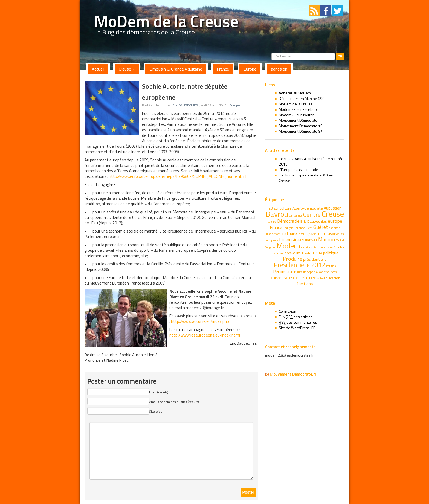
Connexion (288, 311)
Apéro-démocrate (308, 208)
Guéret (321, 227)
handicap (334, 228)
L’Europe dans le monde (298, 170)
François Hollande (294, 228)
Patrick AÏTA (313, 253)
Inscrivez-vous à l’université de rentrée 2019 (311, 161)
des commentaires (298, 322)
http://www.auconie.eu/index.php (200, 321)
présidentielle (315, 259)
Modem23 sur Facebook (299, 109)
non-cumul (294, 253)
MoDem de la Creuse (166, 21)
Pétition (331, 266)
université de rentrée (293, 277)
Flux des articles (296, 317)
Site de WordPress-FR (297, 328)
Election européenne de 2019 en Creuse (306, 178)
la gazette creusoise (322, 234)
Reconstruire (285, 271)
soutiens (331, 272)
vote (320, 278)
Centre (312, 215)
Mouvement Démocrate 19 (301, 126)
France (223, 69)
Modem (288, 246)
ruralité (302, 272)
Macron (327, 239)
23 (271, 208)
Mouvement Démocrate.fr (293, 374)
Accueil (98, 69)
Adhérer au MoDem (295, 93)
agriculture (283, 208)
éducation (332, 278)
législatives (308, 240)
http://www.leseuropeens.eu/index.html (205, 335)
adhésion (279, 69)
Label (301, 234)
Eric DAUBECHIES (185, 105)
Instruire (289, 233)
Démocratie (288, 221)
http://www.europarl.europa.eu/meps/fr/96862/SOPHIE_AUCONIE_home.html (178, 176)
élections (305, 284)
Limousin (288, 240)
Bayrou (277, 214)
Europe (250, 69)
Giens (309, 228)
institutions (273, 234)
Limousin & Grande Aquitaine (176, 69)
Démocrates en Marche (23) (302, 98)
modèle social (309, 247)
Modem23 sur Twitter (296, 115)
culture (272, 222)
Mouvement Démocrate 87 (301, 131)
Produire (293, 259)
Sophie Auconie (316, 272)
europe (335, 221)
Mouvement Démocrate (298, 120)
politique (331, 253)
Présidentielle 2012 (300, 265)
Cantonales (296, 216)
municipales (325, 247)
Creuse (125, 69)
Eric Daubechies (314, 221)
